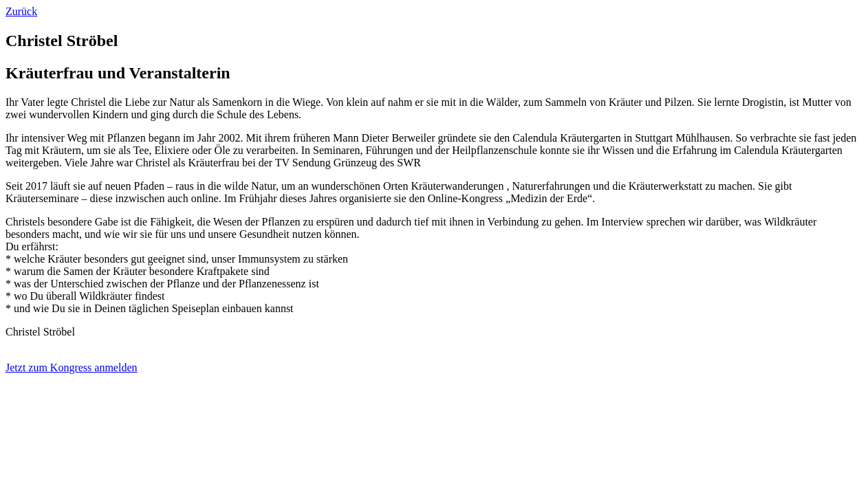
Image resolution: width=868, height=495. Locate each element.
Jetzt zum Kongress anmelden (72, 367)
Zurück (21, 11)
